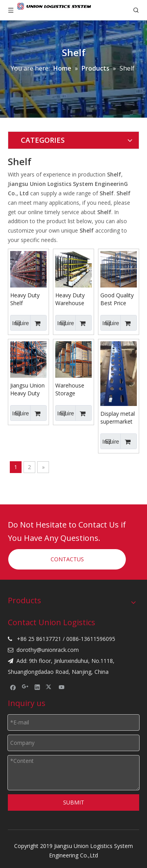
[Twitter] (50, 687)
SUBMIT (74, 802)
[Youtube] (62, 687)
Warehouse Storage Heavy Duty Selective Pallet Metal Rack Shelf (70, 389)
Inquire (20, 323)
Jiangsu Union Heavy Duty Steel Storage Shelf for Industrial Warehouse (27, 389)
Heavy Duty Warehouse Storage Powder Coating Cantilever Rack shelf (70, 299)
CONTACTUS (67, 559)
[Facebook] (13, 687)
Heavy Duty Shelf (25, 299)
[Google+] (25, 687)
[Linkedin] (37, 687)
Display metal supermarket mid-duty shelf (118, 418)
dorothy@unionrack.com (48, 650)
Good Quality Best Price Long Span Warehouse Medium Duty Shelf (118, 299)
